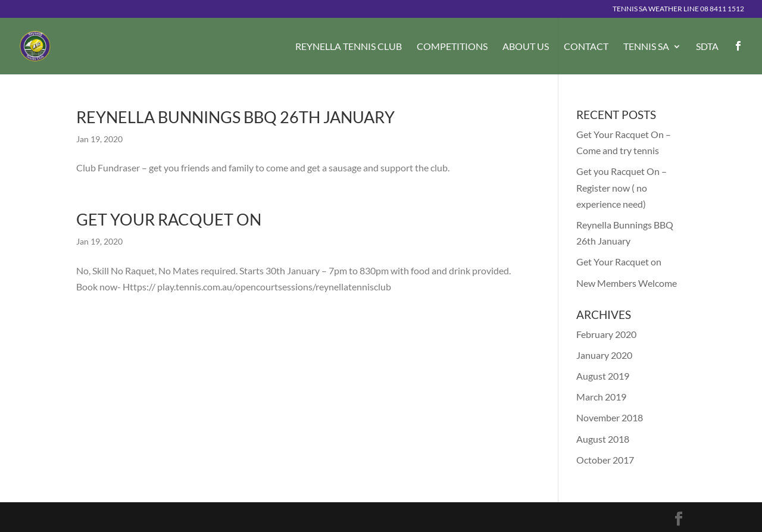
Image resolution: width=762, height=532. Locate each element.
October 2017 (605, 460)
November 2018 (610, 417)
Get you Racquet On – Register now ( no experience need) (622, 187)
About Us (526, 47)
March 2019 (601, 397)
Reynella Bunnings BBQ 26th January (235, 117)
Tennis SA (646, 47)
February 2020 (606, 334)
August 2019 (603, 376)
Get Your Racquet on (169, 219)
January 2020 (604, 355)
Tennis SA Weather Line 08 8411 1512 (678, 9)
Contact (586, 47)
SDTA (707, 47)
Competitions (452, 47)
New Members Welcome (627, 283)
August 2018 (603, 439)
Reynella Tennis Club (349, 47)
